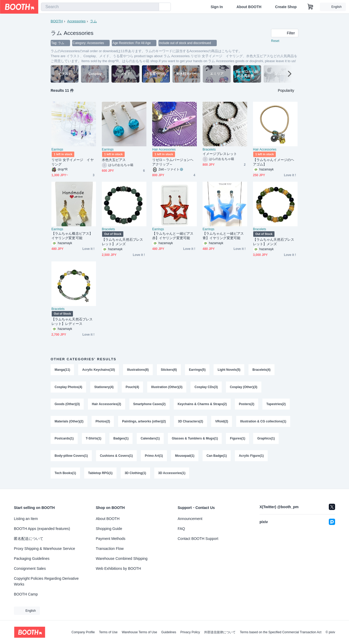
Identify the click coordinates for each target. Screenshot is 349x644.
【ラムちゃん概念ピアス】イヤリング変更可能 (72, 236)
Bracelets (209, 149)
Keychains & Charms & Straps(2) (202, 404)
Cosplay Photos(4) (68, 387)
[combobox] (100, 7)
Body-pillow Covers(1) (71, 456)
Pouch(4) (132, 387)
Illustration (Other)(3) (167, 387)
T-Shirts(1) (94, 439)
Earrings (57, 149)
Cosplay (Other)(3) (244, 387)
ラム (93, 21)
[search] (154, 7)
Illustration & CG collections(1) (263, 422)
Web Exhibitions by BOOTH (118, 568)
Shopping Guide (109, 529)
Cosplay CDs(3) (206, 387)
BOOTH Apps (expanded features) (42, 529)
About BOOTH (249, 7)
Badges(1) (121, 439)
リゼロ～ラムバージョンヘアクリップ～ (173, 162)
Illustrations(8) (138, 370)
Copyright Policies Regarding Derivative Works (46, 581)
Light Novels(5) (229, 370)
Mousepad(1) (185, 456)
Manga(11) (62, 370)
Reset (275, 41)
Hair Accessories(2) (107, 404)
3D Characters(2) (191, 422)
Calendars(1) (150, 439)
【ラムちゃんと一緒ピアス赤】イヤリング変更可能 (173, 236)
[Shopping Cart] (310, 7)
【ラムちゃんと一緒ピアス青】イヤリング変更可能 (223, 236)
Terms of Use (108, 632)
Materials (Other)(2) (69, 422)
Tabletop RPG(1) (100, 474)
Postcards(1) (64, 439)
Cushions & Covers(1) (116, 456)
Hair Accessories (164, 149)
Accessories (76, 21)
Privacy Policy (190, 632)
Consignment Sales (30, 568)
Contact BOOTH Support (198, 539)
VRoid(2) (222, 422)
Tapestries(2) (276, 404)
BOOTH (57, 21)
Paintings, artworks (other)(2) (144, 422)
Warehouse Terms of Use (139, 632)
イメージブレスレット (220, 154)
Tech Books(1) (65, 474)
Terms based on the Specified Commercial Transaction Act (281, 632)
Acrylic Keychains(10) (99, 370)
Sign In (217, 7)
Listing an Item (26, 519)
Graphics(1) (266, 439)
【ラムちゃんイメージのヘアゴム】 (274, 162)
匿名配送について (29, 539)
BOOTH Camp (26, 594)
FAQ (181, 529)
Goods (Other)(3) (67, 404)
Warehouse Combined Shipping (122, 559)
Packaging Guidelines (32, 559)
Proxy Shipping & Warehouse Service (44, 549)
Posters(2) (247, 404)
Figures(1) (238, 439)
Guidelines (169, 632)
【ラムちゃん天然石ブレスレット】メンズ (122, 242)
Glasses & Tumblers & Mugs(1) (195, 439)
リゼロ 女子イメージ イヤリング (73, 162)
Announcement (190, 519)
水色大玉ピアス (114, 160)
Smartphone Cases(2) (149, 404)
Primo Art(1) (154, 456)
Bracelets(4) (261, 370)
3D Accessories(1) (172, 474)
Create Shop (286, 7)
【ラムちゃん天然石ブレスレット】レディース (72, 321)
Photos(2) (103, 422)
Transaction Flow (110, 549)
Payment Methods (111, 539)
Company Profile (83, 632)
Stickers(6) (169, 370)
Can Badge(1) (217, 456)
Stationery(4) (104, 387)
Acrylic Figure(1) (251, 456)
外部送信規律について (220, 632)
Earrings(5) (197, 370)
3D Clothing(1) (135, 474)
